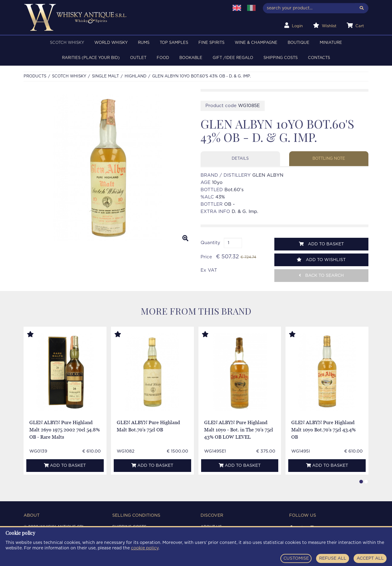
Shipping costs (281, 58)
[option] (108, 168)
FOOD (163, 58)
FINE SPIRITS (211, 43)
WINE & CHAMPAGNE (256, 43)
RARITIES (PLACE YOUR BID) (91, 58)
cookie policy (145, 548)
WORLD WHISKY (111, 43)
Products (35, 76)
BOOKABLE (191, 58)
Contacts (319, 58)
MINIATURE (331, 43)
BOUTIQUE (299, 43)
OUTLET (138, 58)
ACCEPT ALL (370, 558)
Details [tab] (240, 159)
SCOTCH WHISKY (67, 43)
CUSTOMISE (296, 558)
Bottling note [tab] (329, 159)
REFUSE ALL (333, 558)
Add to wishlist (321, 260)
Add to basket (321, 244)
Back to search (321, 275)
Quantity (210, 243)
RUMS (144, 43)
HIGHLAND (136, 76)
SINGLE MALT (105, 76)
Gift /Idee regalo (233, 58)
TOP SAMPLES (174, 43)
